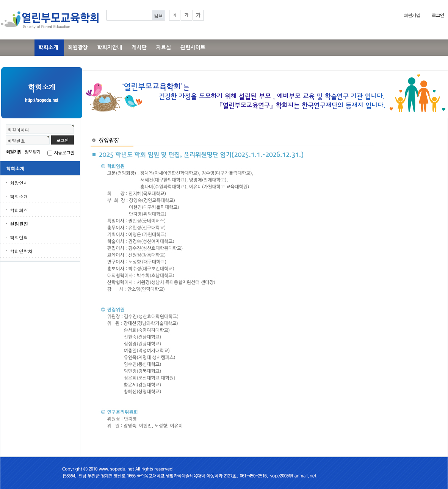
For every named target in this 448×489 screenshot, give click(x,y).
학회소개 (48, 47)
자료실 (164, 47)
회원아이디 (18, 130)
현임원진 (19, 224)
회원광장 (78, 47)
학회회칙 (19, 210)
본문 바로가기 (0, 0)
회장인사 (19, 183)
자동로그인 (64, 152)
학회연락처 (21, 251)
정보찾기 (32, 152)
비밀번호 (16, 141)
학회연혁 (19, 237)
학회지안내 (110, 47)
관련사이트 (193, 47)
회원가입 (412, 15)
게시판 (139, 47)
